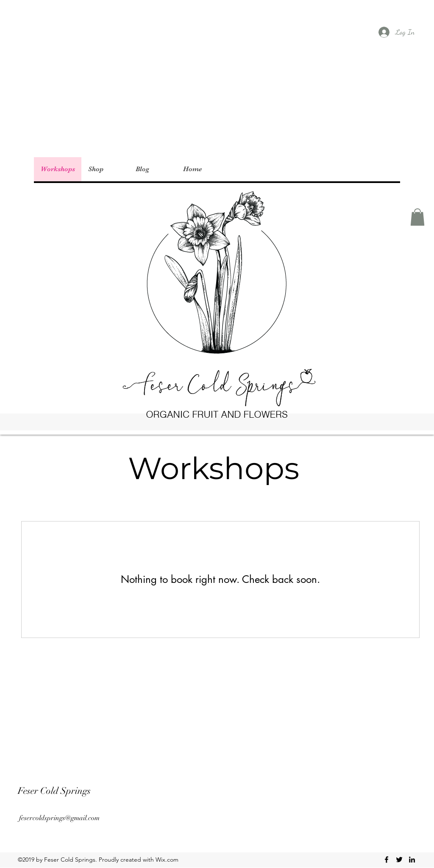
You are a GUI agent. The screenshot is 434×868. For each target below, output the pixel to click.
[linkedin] (412, 860)
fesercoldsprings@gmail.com (59, 818)
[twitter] (399, 860)
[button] (417, 217)
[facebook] (387, 860)
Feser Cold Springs (54, 791)
